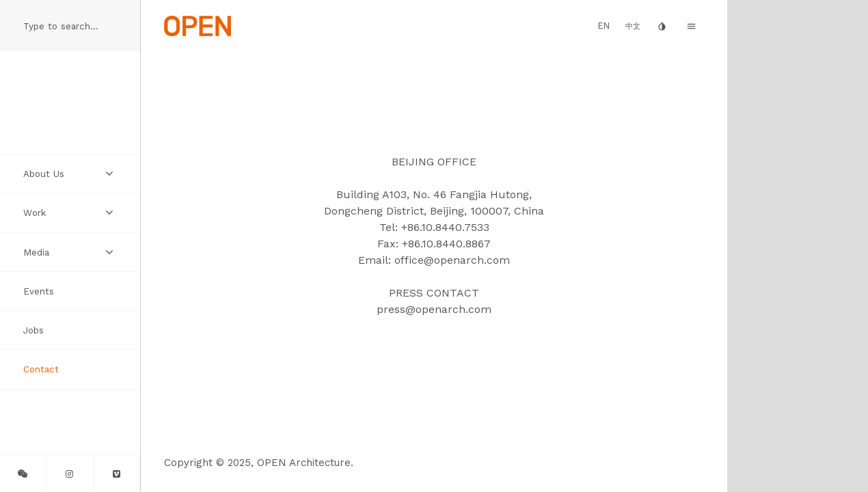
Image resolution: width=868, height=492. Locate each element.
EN (604, 26)
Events (39, 291)
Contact (41, 369)
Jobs (33, 330)
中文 (633, 26)
